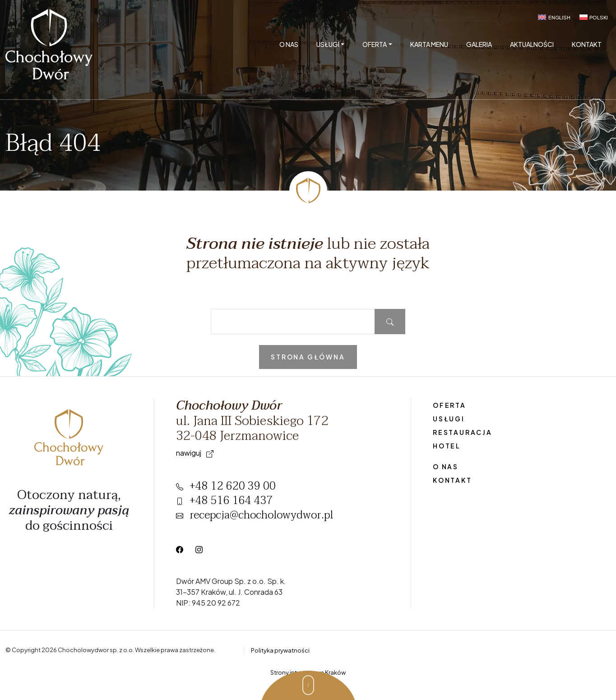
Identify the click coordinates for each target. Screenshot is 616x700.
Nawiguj (195, 453)
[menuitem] (554, 17)
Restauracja (463, 432)
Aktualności (532, 44)
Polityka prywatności (280, 650)
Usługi (328, 44)
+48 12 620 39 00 (226, 486)
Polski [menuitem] (599, 17)
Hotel (447, 446)
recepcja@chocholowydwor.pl (255, 515)
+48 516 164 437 (225, 501)
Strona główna (308, 357)
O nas (289, 44)
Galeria (479, 44)
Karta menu (429, 44)
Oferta (375, 44)
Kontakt (587, 44)
